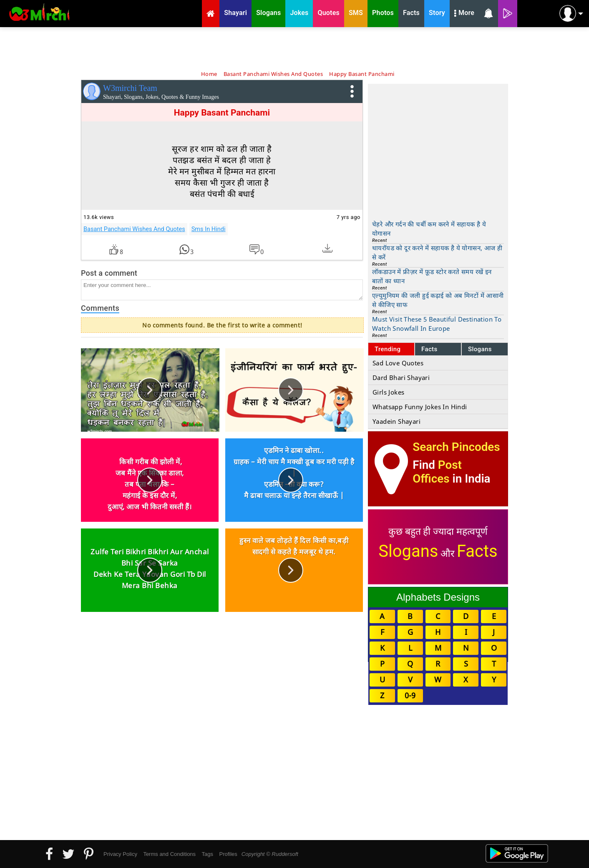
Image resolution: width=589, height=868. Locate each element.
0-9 (410, 695)
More (464, 14)
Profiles (228, 854)
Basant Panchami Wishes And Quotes (134, 229)
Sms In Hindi (209, 229)
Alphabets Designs (438, 597)
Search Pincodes (456, 447)
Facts (429, 349)
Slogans (480, 349)
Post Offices (437, 472)
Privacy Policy (120, 854)
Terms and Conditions (169, 854)
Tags (208, 854)
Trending (388, 349)
